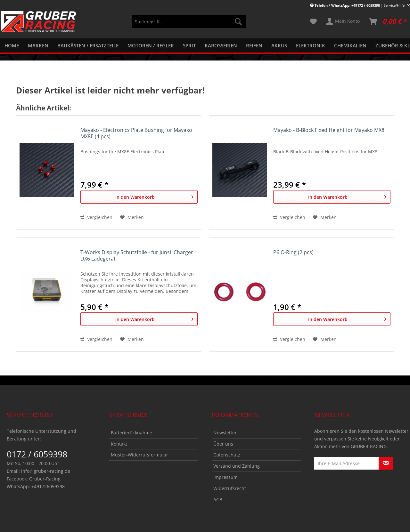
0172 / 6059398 (37, 454)
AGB (218, 500)
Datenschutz (227, 455)
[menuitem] (189, 24)
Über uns (223, 444)
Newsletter (225, 433)
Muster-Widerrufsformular (139, 455)
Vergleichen (96, 217)
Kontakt (119, 444)
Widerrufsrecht (230, 488)
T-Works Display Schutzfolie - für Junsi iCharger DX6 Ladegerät (137, 256)
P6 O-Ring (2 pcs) (293, 252)
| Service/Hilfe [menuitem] (358, 5)
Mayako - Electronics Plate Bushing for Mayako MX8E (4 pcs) (136, 133)
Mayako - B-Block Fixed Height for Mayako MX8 (329, 130)
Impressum (225, 477)
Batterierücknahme (131, 433)
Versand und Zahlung (237, 466)
